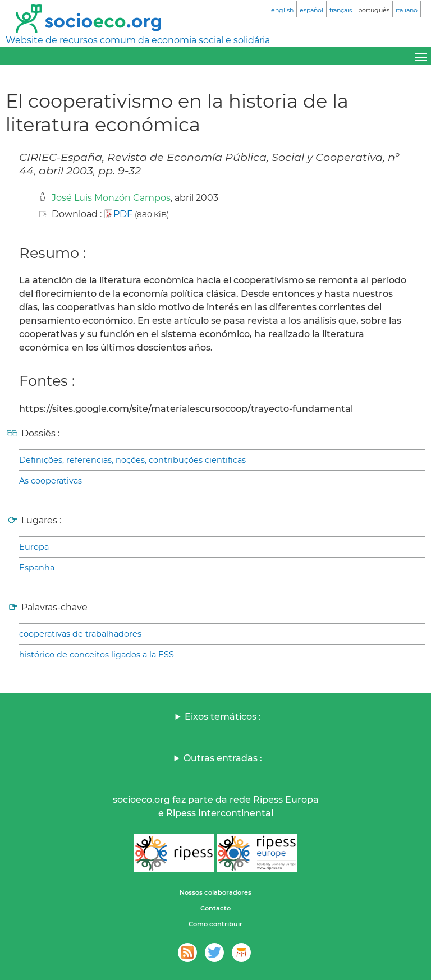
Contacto (215, 908)
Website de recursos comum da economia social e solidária (138, 40)
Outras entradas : (223, 758)
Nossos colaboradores (215, 892)
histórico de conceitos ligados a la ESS (97, 655)
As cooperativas (51, 481)
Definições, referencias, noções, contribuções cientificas (132, 460)
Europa (34, 547)
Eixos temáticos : (223, 717)
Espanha (37, 568)
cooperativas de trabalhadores (80, 634)
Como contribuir (215, 924)
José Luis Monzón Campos (111, 198)
